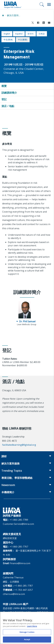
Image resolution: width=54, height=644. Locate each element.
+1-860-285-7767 (19, 547)
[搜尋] (42, 4)
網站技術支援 (10, 538)
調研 (4, 456)
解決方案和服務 (14, 15)
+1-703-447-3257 (24, 590)
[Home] (3, 15)
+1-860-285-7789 (19, 520)
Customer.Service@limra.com (18, 524)
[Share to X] (33, 23)
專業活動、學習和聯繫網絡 (17, 478)
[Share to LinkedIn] (44, 23)
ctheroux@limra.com (14, 594)
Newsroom (8, 485)
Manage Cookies (27, 633)
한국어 (31, 34)
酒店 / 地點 (8, 106)
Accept (27, 641)
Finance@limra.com (20, 563)
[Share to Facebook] (38, 23)
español (19, 34)
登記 (4, 99)
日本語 (42, 34)
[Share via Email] (49, 23)
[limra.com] (13, 5)
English (7, 34)
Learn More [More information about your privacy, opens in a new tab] (32, 627)
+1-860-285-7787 (24, 586)
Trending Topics (12, 471)
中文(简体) (8, 40)
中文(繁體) (23, 40)
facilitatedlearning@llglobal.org (19, 445)
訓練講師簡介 (9, 93)
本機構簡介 (8, 492)
